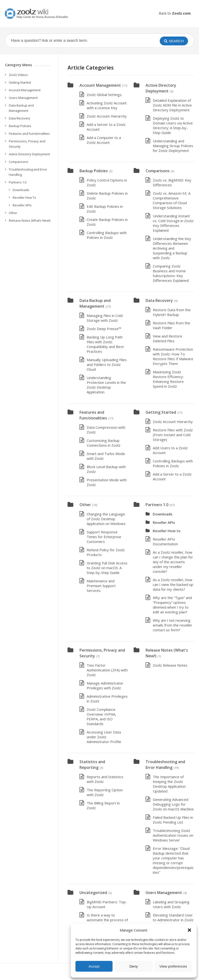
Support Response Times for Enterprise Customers (104, 537)
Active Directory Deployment (29, 154)
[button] (189, 930)
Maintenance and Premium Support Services (101, 586)
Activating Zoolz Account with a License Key (107, 105)
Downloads (163, 514)
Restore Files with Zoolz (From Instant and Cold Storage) (173, 435)
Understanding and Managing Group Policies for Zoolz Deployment (173, 146)
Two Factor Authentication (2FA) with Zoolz (107, 670)
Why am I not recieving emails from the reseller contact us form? (173, 625)
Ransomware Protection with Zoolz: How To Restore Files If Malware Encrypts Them (173, 356)
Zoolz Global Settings (104, 95)
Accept (94, 966)
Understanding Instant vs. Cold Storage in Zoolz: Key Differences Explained (173, 223)
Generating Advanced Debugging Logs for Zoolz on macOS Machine (173, 804)
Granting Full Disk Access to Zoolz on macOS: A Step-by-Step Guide (107, 568)
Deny (134, 966)
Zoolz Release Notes (170, 665)
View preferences (173, 966)
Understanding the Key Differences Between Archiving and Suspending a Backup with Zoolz (172, 248)
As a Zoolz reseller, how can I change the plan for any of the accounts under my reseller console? (173, 562)
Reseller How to (167, 531)
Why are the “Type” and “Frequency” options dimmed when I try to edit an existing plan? (172, 605)
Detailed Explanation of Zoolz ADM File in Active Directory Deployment (172, 105)
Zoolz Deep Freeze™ (104, 329)
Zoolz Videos (18, 75)
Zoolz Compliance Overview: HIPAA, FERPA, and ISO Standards (101, 717)
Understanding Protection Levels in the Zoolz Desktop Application (106, 385)
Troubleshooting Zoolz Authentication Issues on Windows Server (173, 835)
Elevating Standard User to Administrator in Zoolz (173, 917)
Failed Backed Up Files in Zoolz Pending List (173, 820)
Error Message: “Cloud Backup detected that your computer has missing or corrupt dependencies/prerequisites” (173, 860)
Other (85, 505)
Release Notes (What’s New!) (30, 220)
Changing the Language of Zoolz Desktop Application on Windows (106, 519)
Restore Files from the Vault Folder (171, 325)
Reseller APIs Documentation (165, 541)
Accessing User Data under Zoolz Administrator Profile (104, 737)
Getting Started (161, 412)
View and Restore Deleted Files (168, 338)
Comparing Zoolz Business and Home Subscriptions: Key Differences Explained (171, 273)
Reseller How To (24, 198)
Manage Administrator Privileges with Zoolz (105, 685)
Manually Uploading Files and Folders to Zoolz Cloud (107, 364)
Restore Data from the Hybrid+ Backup (172, 312)
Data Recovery (159, 300)
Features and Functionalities (29, 134)
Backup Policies (94, 171)
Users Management (164, 893)
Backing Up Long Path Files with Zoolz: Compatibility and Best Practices (105, 344)
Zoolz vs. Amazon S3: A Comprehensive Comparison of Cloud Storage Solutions (172, 200)
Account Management (100, 85)
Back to (175, 13)
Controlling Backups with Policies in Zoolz (107, 235)
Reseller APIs (164, 522)
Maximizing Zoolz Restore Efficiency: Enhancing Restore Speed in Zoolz (168, 379)
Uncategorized (93, 893)
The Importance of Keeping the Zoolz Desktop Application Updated (169, 784)
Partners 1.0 (157, 505)
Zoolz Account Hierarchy (107, 116)
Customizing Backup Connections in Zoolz (104, 443)
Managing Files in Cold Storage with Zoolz (105, 318)
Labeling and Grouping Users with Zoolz (171, 904)
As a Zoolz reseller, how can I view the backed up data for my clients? (173, 584)
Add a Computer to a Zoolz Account (104, 140)
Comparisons (158, 171)
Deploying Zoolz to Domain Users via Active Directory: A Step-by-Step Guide (173, 125)
